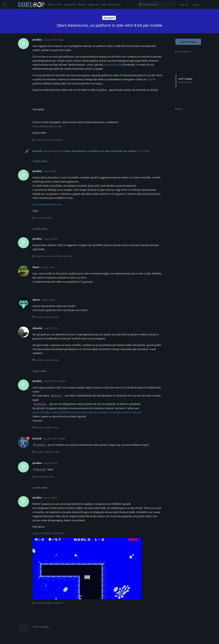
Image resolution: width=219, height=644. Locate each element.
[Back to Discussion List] (4, 4)
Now (179, 109)
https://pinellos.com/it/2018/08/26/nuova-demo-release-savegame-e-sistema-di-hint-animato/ (87, 412)
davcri (58, 396)
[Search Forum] (156, 4)
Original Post (183, 52)
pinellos (41, 445)
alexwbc (42, 404)
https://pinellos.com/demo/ (49, 533)
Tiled (150, 79)
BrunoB (41, 470)
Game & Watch (113, 65)
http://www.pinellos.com (47, 126)
